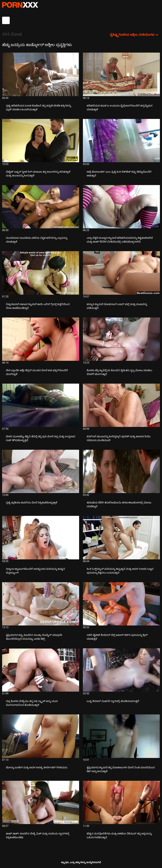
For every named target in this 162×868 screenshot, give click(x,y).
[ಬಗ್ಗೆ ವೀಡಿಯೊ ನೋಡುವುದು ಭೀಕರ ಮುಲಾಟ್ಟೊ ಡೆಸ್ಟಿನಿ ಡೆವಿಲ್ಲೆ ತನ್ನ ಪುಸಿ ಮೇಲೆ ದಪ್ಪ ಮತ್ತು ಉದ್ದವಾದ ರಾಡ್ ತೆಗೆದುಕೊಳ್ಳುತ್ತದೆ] (41, 405)
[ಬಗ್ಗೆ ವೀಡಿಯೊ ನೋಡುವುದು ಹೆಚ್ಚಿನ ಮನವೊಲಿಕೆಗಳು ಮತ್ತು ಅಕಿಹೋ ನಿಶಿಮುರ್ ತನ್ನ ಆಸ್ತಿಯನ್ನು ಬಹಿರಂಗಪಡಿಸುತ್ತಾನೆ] (121, 802)
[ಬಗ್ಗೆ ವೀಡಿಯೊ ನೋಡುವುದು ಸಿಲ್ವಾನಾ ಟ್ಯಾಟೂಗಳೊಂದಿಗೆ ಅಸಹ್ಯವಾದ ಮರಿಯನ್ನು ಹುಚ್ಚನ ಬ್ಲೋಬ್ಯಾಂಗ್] (41, 538)
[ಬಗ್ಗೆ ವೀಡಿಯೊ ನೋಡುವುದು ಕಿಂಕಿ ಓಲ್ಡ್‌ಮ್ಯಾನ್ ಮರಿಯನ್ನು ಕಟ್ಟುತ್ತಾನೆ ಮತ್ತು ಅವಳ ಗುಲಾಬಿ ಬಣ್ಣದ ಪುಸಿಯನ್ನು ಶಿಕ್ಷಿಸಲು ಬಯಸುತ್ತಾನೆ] (121, 538)
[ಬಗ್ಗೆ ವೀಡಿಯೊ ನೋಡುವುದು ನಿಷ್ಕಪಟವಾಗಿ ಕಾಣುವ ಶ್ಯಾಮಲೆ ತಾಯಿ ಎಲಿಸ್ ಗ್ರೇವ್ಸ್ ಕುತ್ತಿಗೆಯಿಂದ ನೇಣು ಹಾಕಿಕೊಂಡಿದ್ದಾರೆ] (41, 273)
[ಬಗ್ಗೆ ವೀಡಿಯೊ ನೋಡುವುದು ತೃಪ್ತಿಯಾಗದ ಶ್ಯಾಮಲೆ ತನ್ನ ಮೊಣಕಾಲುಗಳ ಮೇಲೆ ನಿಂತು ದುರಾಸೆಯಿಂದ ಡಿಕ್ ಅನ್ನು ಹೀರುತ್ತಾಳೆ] (121, 736)
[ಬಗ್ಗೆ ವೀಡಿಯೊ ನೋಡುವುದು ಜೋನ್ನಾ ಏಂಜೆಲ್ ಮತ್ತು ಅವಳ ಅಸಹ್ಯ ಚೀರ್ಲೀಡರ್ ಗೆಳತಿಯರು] (41, 736)
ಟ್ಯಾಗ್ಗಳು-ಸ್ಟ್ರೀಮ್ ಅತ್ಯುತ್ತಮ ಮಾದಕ (20, 5)
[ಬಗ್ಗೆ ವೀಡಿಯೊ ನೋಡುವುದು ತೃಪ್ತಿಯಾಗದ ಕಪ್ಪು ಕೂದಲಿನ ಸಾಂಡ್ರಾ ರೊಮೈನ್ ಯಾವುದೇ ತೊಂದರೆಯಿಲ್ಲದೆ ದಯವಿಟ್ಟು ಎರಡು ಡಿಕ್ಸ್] (41, 604)
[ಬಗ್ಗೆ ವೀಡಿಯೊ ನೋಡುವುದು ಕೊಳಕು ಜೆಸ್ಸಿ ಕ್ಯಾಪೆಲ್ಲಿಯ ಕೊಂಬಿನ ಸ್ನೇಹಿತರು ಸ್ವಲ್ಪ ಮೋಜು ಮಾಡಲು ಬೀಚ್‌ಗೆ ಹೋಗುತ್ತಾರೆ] (121, 339)
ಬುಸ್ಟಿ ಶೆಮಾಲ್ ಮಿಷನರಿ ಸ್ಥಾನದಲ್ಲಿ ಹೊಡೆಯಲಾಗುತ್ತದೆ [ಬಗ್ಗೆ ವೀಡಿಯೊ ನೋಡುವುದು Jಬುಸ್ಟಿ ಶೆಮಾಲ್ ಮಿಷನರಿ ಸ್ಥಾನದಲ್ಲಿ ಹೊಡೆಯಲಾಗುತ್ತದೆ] (113, 701)
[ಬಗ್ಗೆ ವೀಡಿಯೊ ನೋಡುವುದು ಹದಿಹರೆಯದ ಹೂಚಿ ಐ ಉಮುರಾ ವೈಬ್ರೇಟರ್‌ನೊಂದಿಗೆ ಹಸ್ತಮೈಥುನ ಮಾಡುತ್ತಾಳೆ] (121, 74)
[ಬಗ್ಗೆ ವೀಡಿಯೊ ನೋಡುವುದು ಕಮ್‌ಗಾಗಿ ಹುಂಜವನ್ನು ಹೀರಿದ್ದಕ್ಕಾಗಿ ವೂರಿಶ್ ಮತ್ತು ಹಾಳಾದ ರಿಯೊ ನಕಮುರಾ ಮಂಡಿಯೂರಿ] (121, 405)
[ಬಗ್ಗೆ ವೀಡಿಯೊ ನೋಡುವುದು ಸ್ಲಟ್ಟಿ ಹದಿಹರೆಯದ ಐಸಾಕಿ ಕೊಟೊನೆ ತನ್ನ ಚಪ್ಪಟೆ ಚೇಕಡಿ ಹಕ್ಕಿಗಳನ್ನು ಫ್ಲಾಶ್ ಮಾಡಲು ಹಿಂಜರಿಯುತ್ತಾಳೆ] (41, 74)
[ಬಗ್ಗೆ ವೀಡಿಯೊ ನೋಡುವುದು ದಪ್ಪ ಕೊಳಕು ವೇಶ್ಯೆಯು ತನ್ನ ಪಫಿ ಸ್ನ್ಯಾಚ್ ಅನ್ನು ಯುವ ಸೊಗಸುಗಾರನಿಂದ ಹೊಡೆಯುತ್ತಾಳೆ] (41, 670)
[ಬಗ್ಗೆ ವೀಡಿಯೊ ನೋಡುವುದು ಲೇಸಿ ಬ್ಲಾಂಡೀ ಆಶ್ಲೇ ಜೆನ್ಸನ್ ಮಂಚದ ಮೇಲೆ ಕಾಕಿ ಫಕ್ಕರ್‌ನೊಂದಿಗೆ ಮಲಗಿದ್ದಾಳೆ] (41, 339)
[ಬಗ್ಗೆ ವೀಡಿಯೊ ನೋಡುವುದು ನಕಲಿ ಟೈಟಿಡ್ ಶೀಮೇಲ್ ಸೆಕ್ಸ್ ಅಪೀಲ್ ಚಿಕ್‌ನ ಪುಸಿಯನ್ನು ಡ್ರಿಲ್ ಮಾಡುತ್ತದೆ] (121, 604)
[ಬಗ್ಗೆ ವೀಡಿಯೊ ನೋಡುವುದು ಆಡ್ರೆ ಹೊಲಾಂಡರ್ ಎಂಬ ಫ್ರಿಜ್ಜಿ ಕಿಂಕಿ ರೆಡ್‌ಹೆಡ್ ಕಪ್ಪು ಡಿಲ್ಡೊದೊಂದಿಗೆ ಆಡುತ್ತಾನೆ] (121, 141)
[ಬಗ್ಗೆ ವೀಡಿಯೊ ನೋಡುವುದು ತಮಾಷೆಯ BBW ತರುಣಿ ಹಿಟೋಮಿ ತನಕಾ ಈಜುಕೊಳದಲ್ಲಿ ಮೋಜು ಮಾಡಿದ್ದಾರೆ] (121, 471)
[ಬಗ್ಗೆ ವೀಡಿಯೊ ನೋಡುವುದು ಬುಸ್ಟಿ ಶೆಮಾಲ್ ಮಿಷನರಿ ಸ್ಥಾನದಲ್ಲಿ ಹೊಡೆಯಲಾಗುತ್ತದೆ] (121, 670)
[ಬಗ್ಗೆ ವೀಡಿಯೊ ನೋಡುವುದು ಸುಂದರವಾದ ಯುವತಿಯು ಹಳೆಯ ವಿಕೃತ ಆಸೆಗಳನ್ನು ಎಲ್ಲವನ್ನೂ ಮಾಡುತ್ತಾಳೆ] (41, 207)
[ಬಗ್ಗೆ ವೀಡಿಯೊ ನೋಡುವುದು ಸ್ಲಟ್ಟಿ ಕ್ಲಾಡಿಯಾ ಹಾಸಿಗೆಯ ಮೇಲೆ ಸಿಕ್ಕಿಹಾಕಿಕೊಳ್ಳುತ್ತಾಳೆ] (41, 471)
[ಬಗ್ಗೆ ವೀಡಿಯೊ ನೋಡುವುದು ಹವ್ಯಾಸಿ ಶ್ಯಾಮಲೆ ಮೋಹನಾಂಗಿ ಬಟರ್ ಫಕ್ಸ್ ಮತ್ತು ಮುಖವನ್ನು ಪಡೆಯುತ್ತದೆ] (121, 273)
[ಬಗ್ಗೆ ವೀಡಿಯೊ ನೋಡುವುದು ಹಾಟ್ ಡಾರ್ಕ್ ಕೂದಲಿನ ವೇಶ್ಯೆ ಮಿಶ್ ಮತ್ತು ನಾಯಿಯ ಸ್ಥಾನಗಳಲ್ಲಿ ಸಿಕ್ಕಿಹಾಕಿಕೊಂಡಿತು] (41, 802)
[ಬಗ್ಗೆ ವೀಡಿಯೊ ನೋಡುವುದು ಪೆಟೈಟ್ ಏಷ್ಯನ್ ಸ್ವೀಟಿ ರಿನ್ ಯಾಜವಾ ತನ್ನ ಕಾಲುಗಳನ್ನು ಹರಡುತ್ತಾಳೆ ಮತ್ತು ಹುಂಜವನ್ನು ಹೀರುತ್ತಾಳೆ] (41, 141)
